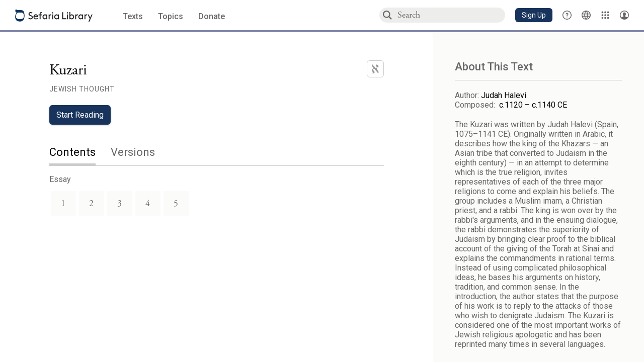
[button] (534, 15)
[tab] (80, 153)
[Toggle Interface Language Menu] (586, 15)
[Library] (605, 15)
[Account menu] (624, 15)
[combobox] (451, 15)
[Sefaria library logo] (54, 15)
